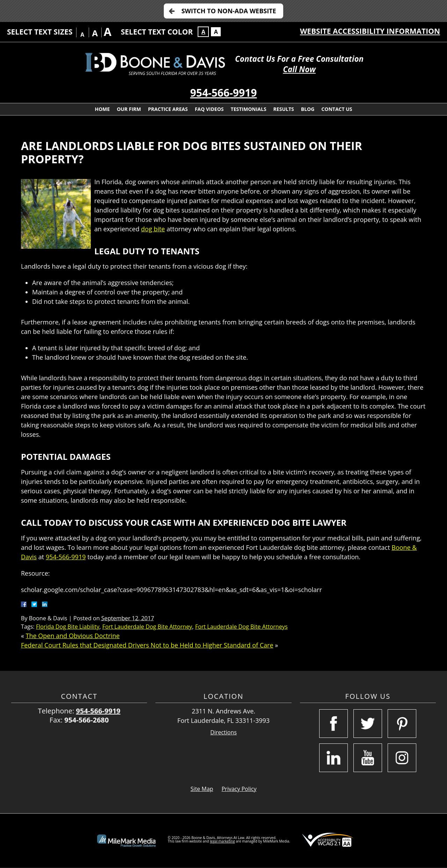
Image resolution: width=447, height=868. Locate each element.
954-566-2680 (86, 720)
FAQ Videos (209, 109)
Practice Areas (168, 109)
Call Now (299, 69)
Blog (308, 109)
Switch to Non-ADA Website (229, 11)
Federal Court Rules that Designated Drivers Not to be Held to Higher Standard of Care (147, 645)
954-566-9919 (224, 93)
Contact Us (337, 109)
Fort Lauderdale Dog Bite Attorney (147, 627)
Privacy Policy (239, 789)
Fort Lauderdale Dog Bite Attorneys (241, 627)
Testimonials (249, 109)
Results (284, 109)
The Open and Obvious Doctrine (73, 636)
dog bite (153, 229)
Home (102, 109)
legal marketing (222, 841)
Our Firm (129, 109)
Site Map (202, 789)
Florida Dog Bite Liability (68, 627)
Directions (223, 732)
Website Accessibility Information (370, 31)
